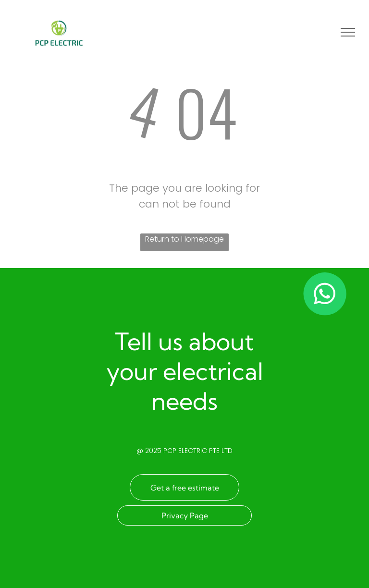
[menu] (348, 32)
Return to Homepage (184, 239)
